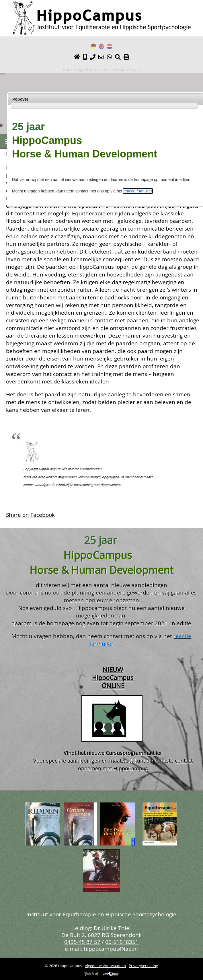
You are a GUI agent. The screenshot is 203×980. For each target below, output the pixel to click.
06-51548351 (122, 942)
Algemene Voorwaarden (105, 966)
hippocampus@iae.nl (111, 949)
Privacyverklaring (143, 966)
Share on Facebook (30, 515)
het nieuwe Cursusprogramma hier (120, 753)
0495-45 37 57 (82, 942)
